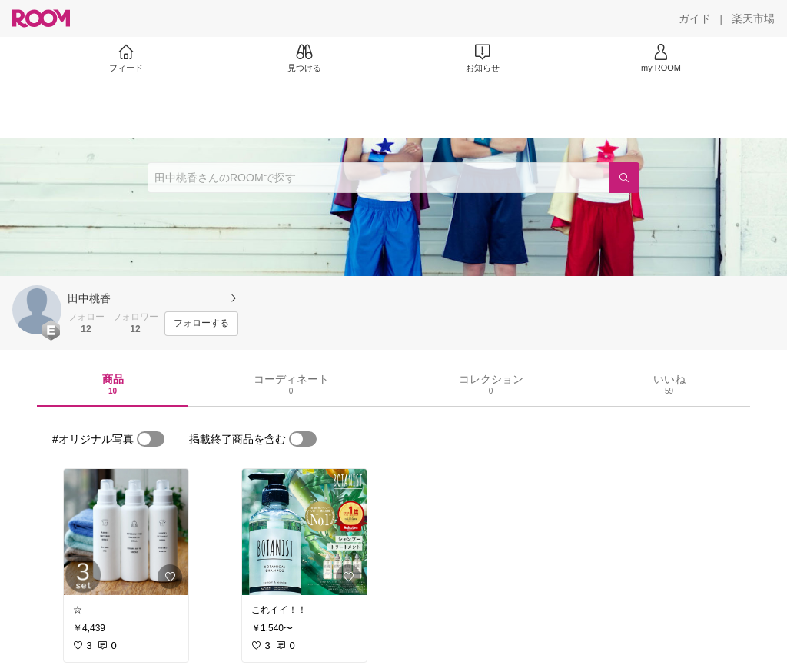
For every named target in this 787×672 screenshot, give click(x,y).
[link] (126, 532)
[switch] (151, 439)
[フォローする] (201, 324)
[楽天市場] (753, 18)
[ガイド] (695, 18)
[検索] (624, 178)
